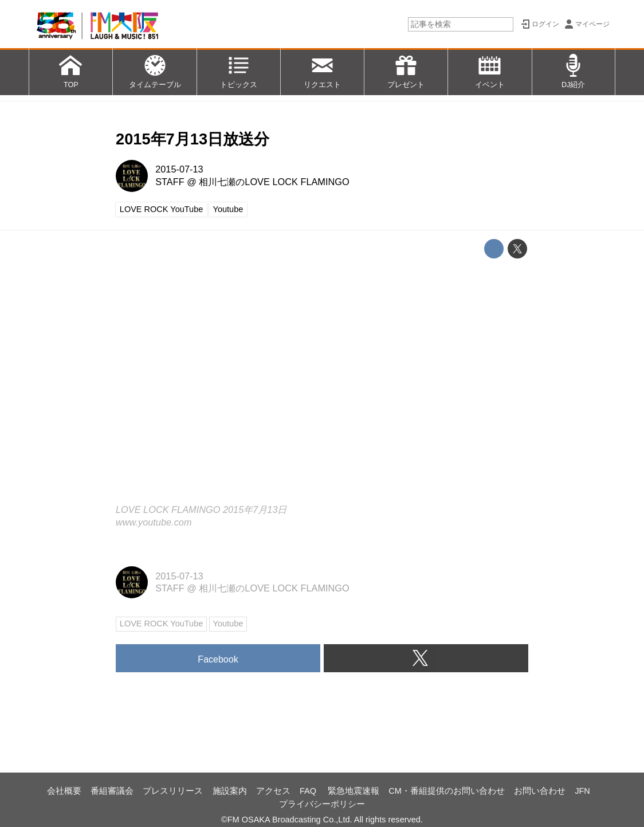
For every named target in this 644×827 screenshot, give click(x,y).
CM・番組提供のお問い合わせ (447, 791)
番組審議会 (112, 791)
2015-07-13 (179, 169)
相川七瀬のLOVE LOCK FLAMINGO (274, 182)
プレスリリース (173, 791)
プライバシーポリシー (322, 804)
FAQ (309, 791)
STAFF (170, 182)
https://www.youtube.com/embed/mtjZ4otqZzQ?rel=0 (322, 383)
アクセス (273, 791)
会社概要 (64, 791)
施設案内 (230, 791)
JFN (582, 791)
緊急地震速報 (354, 791)
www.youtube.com (154, 522)
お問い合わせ (540, 791)
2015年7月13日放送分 (193, 139)
